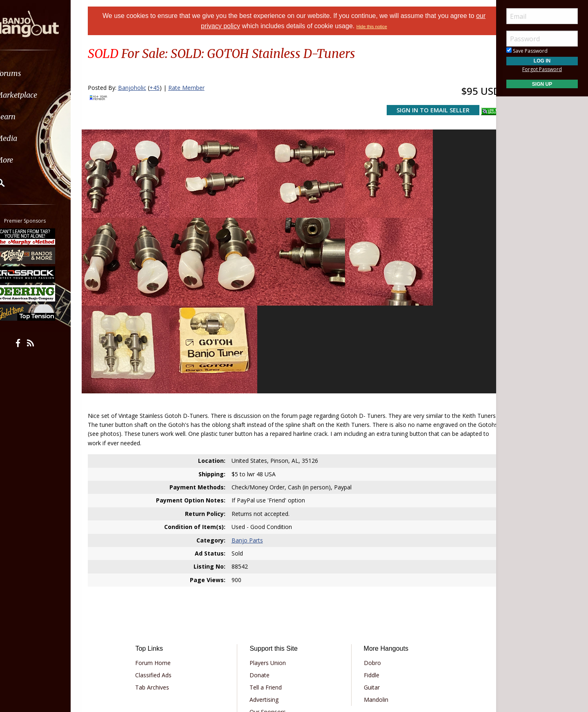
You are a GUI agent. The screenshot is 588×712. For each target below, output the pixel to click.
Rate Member (197, 88)
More (26, 160)
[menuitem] (46, 73)
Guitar (369, 585)
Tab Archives (161, 585)
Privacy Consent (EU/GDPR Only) (337, 646)
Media (28, 138)
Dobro (369, 561)
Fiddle (368, 573)
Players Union (271, 561)
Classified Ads (162, 573)
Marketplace (38, 95)
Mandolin (373, 597)
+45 (165, 88)
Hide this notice (372, 27)
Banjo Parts (251, 438)
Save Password (527, 51)
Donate (262, 573)
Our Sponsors (271, 610)
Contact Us (267, 622)
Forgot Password (542, 69)
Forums (30, 73)
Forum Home (161, 561)
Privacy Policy (269, 646)
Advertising (267, 597)
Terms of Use (226, 646)
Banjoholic (142, 88)
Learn (27, 117)
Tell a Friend (268, 585)
